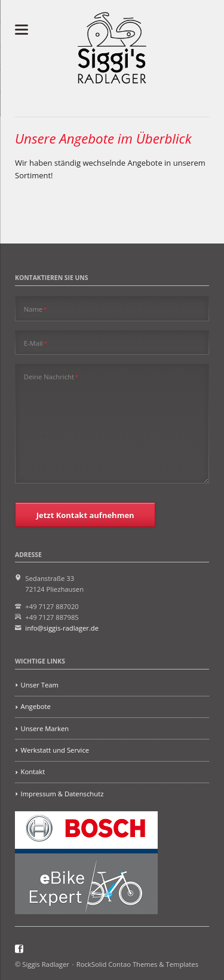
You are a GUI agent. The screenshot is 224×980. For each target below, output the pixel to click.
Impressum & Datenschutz (62, 794)
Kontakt (33, 771)
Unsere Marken (45, 728)
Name (36, 309)
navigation (22, 30)
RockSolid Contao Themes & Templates (137, 964)
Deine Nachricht (51, 376)
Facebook (19, 949)
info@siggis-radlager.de (62, 628)
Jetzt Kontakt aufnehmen (85, 515)
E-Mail (36, 343)
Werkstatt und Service (55, 750)
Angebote (36, 706)
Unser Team (40, 685)
